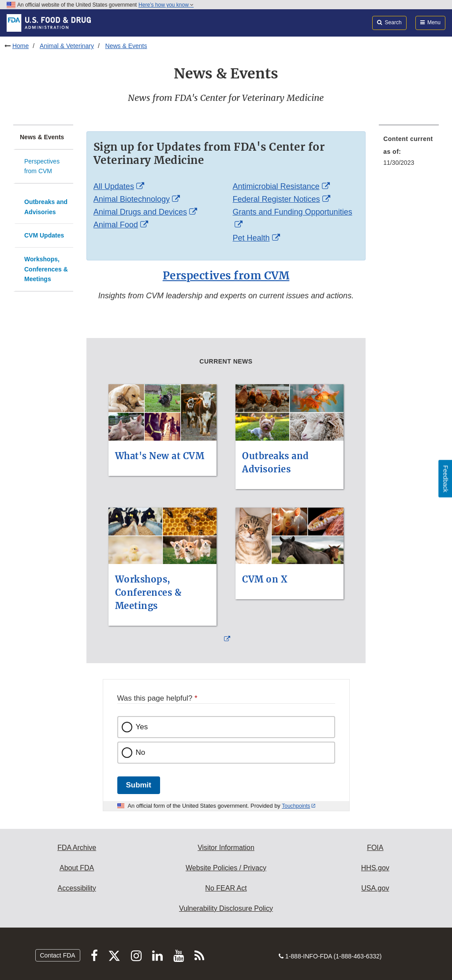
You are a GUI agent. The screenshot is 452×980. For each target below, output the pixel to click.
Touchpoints (296, 806)
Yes (142, 727)
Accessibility (77, 888)
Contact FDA (58, 955)
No (141, 752)
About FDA (77, 868)
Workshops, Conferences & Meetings (46, 269)
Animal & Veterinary (67, 46)
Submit (139, 785)
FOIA (375, 848)
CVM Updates (44, 235)
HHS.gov (375, 868)
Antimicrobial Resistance (276, 186)
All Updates (114, 186)
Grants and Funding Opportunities (292, 212)
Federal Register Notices (276, 199)
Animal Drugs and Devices (140, 212)
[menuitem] (409, 153)
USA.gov (375, 888)
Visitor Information (226, 848)
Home (21, 46)
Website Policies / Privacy (226, 868)
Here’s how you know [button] (166, 5)
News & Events (126, 46)
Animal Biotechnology (132, 199)
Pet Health (251, 238)
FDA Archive (77, 848)
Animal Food (116, 225)
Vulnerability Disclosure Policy (226, 908)
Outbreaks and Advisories (46, 207)
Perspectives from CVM (42, 166)
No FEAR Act (226, 888)
